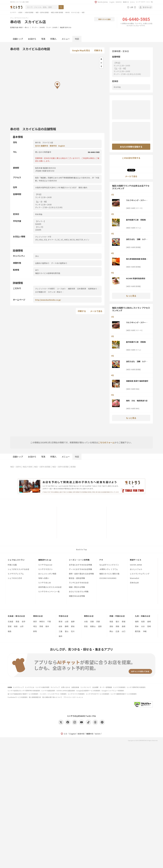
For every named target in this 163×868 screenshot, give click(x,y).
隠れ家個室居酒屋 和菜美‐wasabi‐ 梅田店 (137, 259)
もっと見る (131, 296)
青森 (17, 621)
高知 (111, 626)
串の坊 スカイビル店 (72, 12)
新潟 (60, 621)
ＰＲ (101, 560)
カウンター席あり (55, 292)
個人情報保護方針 (35, 697)
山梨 (67, 621)
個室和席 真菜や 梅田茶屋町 (138, 381)
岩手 (24, 621)
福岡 (137, 621)
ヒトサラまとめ (45, 583)
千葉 (49, 621)
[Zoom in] (101, 59)
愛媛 (124, 621)
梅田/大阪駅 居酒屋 (57, 12)
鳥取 (117, 626)
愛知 (73, 626)
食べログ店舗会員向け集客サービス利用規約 (23, 694)
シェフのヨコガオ (15, 578)
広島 (117, 631)
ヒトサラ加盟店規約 (48, 691)
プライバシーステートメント (73, 697)
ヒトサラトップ (18, 687)
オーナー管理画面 (106, 687)
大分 (143, 626)
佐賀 (143, 621)
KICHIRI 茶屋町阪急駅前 (136, 278)
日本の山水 (134, 583)
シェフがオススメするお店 (18, 569)
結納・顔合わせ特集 (77, 587)
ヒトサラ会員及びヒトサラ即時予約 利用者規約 (24, 691)
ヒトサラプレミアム (16, 574)
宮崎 (149, 626)
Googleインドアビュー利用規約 (113, 691)
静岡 (67, 626)
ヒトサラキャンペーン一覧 (49, 592)
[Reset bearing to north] (101, 67)
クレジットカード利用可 (45, 289)
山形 (22, 626)
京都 (98, 621)
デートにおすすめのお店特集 (80, 569)
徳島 (111, 621)
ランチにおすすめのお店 (79, 583)
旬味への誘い (44, 578)
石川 (73, 631)
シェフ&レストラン (16, 560)
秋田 (16, 626)
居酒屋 (12, 27)
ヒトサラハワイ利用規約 (76, 694)
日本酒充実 (82, 289)
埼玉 (35, 626)
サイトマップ (55, 687)
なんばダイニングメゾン (109, 565)
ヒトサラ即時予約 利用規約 (136, 687)
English (112, 2)
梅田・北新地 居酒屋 (42, 12)
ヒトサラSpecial (45, 565)
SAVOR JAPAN (136, 565)
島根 (124, 626)
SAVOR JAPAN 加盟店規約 (66, 691)
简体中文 (119, 2)
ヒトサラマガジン (45, 569)
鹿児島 (138, 631)
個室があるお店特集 (77, 596)
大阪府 (20, 12)
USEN (10, 687)
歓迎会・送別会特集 (77, 578)
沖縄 (145, 631)
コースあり (61, 289)
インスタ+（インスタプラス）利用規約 (53, 694)
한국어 (132, 2)
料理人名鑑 (12, 565)
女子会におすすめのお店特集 (80, 565)
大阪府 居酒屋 (29, 12)
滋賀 (100, 626)
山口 (124, 631)
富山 (67, 631)
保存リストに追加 (104, 19)
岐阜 (60, 626)
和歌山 (93, 626)
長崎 (149, 621)
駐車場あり (93, 289)
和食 (17, 27)
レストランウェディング (140, 574)
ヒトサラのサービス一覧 (144, 2)
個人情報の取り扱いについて (52, 697)
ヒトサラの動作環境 (42, 687)
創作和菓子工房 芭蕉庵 (136, 220)
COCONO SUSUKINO (108, 578)
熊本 (137, 626)
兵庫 (92, 621)
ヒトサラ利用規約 (119, 687)
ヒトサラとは (30, 687)
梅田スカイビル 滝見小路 (109, 574)
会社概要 (95, 687)
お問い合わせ (66, 687)
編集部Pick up (45, 560)
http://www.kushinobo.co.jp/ (48, 300)
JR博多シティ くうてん (109, 569)
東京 (35, 621)
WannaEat (135, 578)
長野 (73, 621)
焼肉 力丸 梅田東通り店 (137, 401)
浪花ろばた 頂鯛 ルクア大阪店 (137, 239)
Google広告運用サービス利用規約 (88, 691)
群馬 (35, 631)
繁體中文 (126, 2)
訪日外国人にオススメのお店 (50, 587)
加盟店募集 (75, 687)
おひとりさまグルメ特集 (79, 592)
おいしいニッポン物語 (47, 574)
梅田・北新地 (16, 467)
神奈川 (42, 621)
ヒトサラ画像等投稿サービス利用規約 (124, 694)
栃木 (47, 626)
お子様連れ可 (40, 292)
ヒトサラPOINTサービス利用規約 (98, 694)
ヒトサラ (13, 12)
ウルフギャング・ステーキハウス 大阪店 (137, 200)
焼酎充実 (71, 289)
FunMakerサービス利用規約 (18, 697)
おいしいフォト (136, 569)
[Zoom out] (101, 63)
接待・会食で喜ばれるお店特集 (81, 574)
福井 (60, 636)
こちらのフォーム (106, 442)
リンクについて (86, 687)
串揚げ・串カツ (24, 27)
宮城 (10, 626)
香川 (117, 621)
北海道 (10, 621)
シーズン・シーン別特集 (79, 560)
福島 (10, 631)
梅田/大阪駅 (27, 467)
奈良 (86, 626)
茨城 (41, 626)
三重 (60, 631)
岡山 (111, 631)
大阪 (86, 621)
